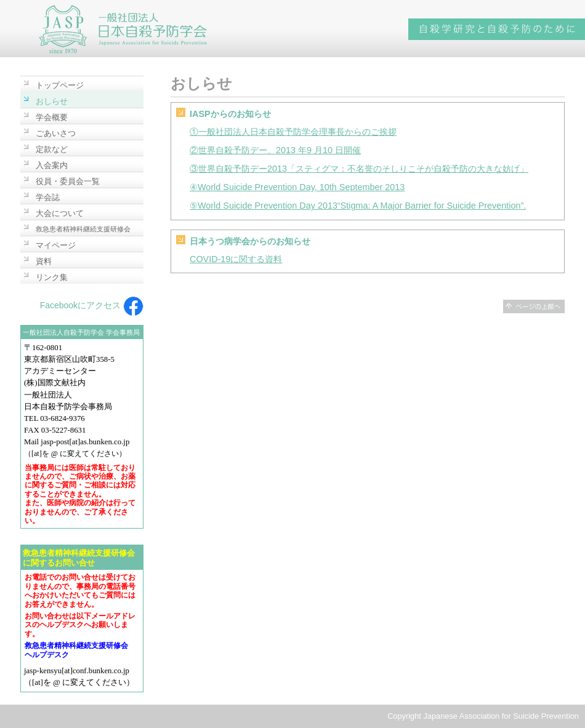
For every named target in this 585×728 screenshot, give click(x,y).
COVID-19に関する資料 (236, 259)
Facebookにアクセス (92, 305)
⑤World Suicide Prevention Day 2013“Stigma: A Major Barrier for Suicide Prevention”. (358, 206)
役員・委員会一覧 (68, 181)
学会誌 (48, 197)
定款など (52, 149)
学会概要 (52, 117)
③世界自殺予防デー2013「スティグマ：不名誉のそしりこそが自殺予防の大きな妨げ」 (359, 169)
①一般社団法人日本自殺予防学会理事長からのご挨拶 (293, 132)
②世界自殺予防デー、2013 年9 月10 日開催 (275, 150)
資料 (44, 261)
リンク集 (52, 277)
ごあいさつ (56, 133)
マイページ (56, 245)
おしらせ (52, 101)
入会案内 (52, 165)
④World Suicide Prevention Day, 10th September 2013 (297, 187)
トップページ (60, 85)
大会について (60, 213)
